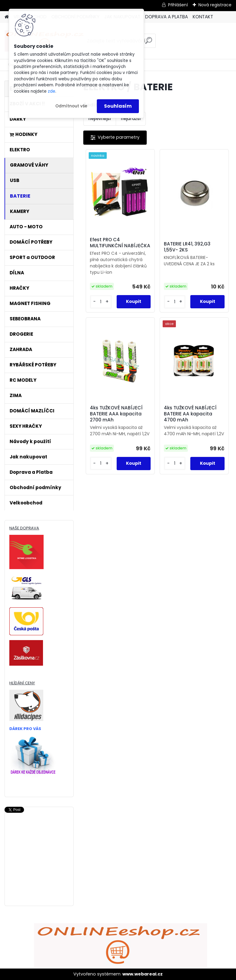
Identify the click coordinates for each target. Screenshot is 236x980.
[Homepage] (7, 17)
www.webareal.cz (143, 974)
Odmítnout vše (71, 106)
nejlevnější (100, 119)
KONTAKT (203, 17)
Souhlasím (118, 106)
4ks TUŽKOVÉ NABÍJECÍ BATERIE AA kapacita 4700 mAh (190, 414)
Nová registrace (215, 5)
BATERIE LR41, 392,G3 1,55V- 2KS (187, 247)
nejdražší (131, 119)
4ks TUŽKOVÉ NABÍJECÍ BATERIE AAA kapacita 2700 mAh (116, 414)
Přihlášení (178, 5)
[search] (149, 43)
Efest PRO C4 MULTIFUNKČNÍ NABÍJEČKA (120, 243)
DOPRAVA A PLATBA (167, 17)
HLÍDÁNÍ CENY (22, 683)
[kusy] (101, 302)
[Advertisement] (39, 876)
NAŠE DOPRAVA (24, 528)
